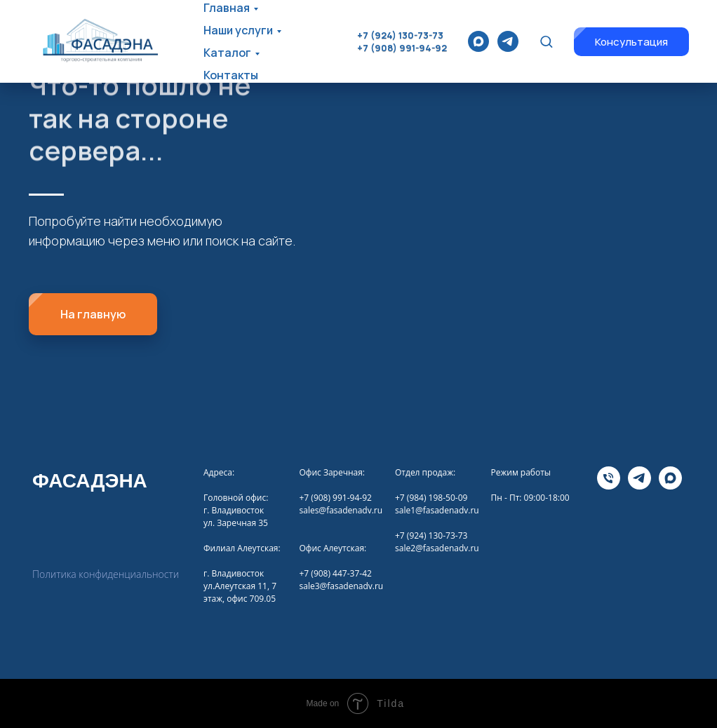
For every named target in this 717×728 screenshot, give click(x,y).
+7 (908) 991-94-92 (402, 48)
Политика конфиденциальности (106, 574)
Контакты (231, 75)
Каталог (227, 53)
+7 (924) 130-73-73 (400, 35)
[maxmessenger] (478, 41)
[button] (546, 41)
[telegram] (508, 41)
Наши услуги (238, 30)
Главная (227, 8)
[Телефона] (609, 486)
